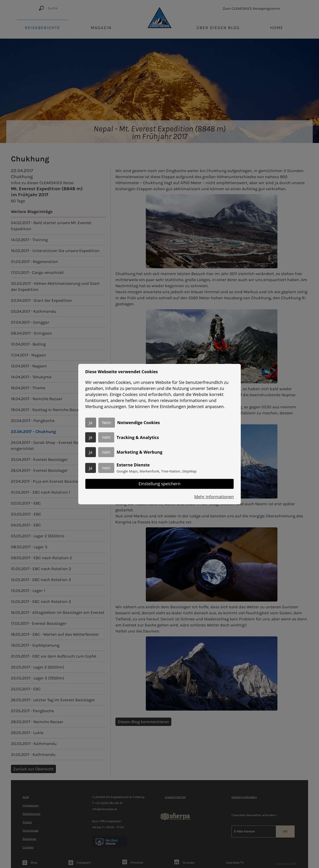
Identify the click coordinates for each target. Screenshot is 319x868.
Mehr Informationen (214, 497)
